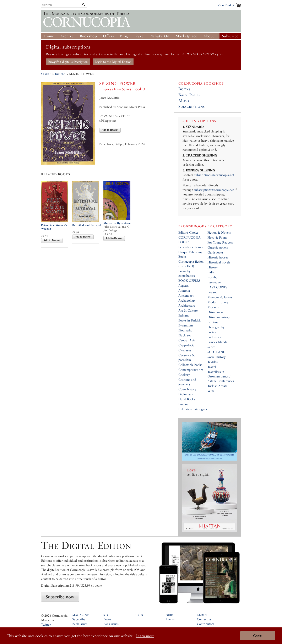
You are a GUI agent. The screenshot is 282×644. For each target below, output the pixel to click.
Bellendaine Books (191, 247)
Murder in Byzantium (117, 223)
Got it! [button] (258, 636)
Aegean (183, 286)
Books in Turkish (189, 320)
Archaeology (187, 300)
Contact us (204, 619)
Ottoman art (216, 312)
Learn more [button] (145, 636)
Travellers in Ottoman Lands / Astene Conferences (221, 376)
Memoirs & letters (220, 297)
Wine (211, 391)
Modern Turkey (218, 302)
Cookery (184, 375)
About (209, 36)
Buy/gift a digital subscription (68, 62)
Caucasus (185, 350)
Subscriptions (192, 106)
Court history (187, 389)
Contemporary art (191, 370)
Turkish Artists (217, 386)
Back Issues (189, 95)
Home (49, 36)
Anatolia (184, 290)
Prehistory (214, 337)
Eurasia (183, 404)
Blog (124, 36)
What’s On (160, 36)
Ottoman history (219, 317)
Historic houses (218, 257)
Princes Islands (217, 342)
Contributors (205, 624)
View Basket (226, 5)
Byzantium (186, 325)
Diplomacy (186, 394)
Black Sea (185, 335)
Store (46, 74)
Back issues (80, 624)
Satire (211, 347)
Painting (213, 322)
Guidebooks (215, 252)
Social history (217, 357)
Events (170, 619)
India (211, 272)
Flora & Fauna (217, 237)
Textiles (213, 362)
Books (60, 74)
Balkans (184, 315)
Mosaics (213, 307)
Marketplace (186, 36)
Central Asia (187, 340)
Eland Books (187, 399)
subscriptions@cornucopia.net (214, 175)
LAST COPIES (217, 287)
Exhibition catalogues (193, 409)
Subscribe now (60, 597)
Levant (212, 292)
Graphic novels (218, 247)
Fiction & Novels (219, 232)
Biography (185, 330)
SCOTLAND (216, 352)
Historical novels (219, 262)
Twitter (46, 625)
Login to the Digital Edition (113, 62)
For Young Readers (220, 242)
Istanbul (213, 277)
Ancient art (186, 295)
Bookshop (88, 36)
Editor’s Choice (188, 232)
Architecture (187, 305)
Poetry (212, 332)
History (213, 267)
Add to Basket (110, 130)
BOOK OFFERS (189, 281)
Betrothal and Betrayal (87, 225)
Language (214, 282)
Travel (139, 36)
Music (184, 101)
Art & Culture (188, 310)
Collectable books (190, 365)
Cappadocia (186, 345)
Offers (109, 36)
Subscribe (230, 36)
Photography (216, 327)
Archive (67, 36)
